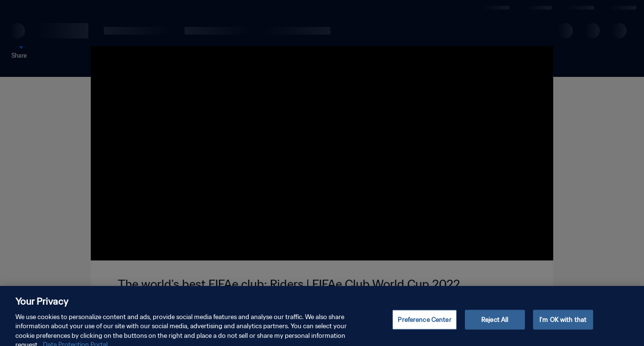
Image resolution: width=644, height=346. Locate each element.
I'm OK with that (563, 326)
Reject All (495, 326)
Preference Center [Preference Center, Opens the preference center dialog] (424, 326)
